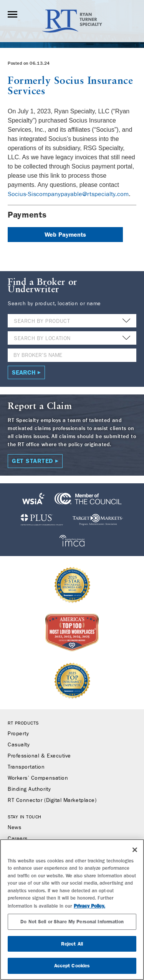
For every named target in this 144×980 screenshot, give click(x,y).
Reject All (72, 944)
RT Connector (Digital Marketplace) (52, 800)
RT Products (23, 723)
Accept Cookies (72, 966)
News (14, 828)
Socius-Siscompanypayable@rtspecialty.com (68, 194)
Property (18, 734)
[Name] (72, 355)
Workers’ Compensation (38, 778)
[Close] (135, 850)
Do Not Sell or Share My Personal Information (72, 922)
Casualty (19, 745)
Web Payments (65, 235)
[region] (72, 910)
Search (24, 372)
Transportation (26, 767)
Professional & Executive (39, 756)
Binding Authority (29, 789)
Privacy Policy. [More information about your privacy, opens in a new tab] (89, 906)
